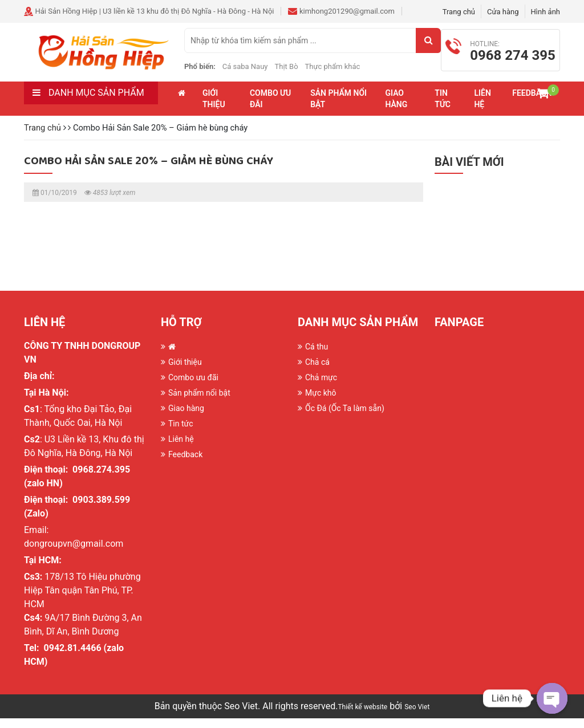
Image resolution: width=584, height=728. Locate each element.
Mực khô (321, 402)
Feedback (185, 464)
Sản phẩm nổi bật (338, 108)
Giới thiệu (214, 108)
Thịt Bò (308, 71)
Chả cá (317, 372)
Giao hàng (396, 108)
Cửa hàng (503, 12)
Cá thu (317, 356)
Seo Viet (417, 717)
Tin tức (443, 108)
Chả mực (321, 387)
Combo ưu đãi (270, 108)
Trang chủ (459, 12)
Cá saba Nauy (267, 71)
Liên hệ (482, 108)
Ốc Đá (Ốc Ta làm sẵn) (345, 418)
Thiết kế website (362, 717)
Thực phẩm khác (354, 71)
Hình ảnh (546, 12)
